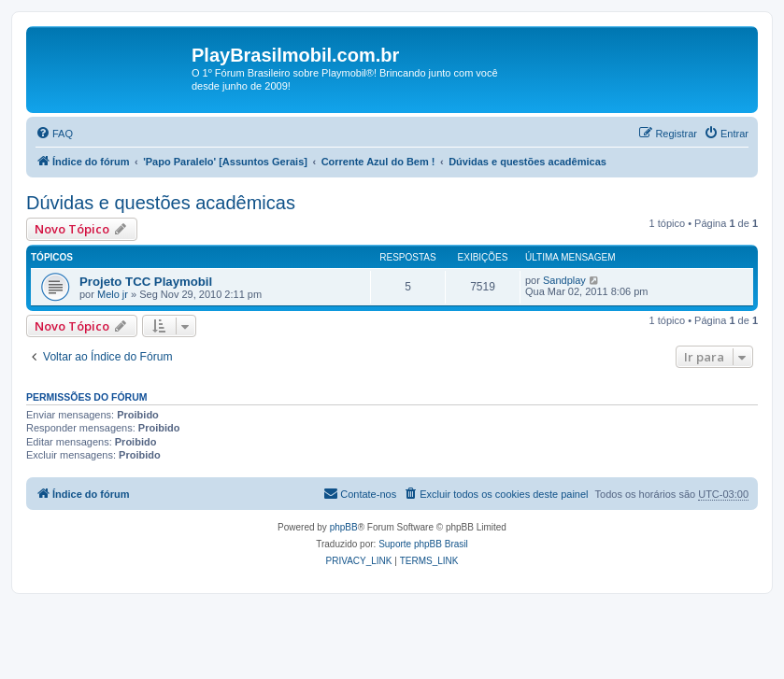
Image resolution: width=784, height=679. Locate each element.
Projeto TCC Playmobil (146, 282)
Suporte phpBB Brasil (423, 544)
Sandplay (564, 280)
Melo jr (113, 294)
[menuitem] (54, 134)
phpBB (344, 527)
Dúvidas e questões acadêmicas (161, 203)
